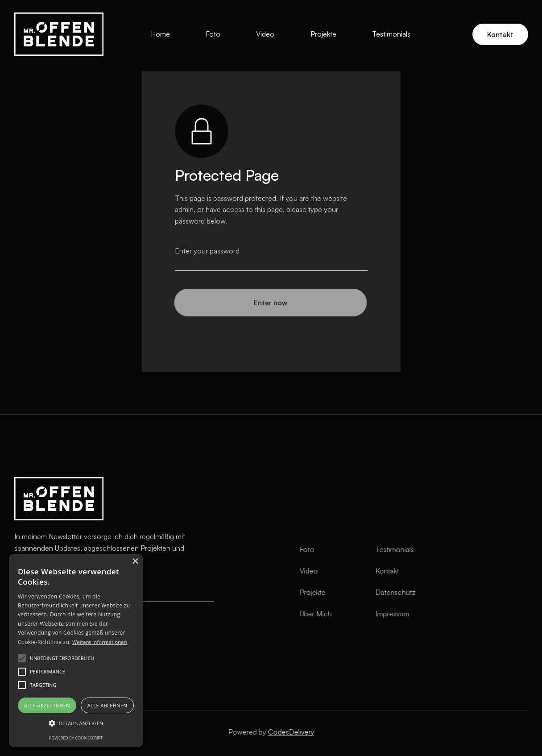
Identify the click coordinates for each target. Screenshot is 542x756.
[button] (76, 723)
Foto (213, 34)
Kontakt (500, 34)
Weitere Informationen (100, 642)
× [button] (135, 562)
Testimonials (391, 34)
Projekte (323, 34)
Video (265, 34)
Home (160, 34)
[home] (59, 34)
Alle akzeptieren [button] (47, 705)
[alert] (76, 650)
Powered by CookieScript (76, 738)
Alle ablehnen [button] (107, 705)
